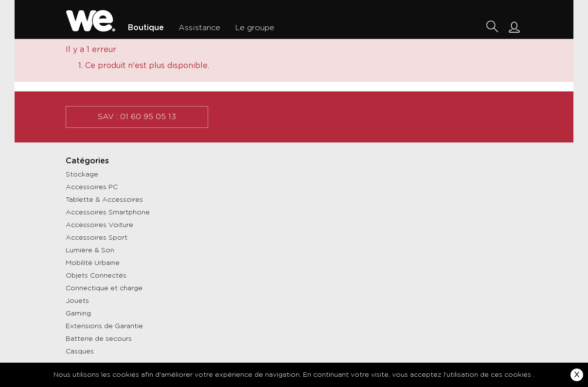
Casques (80, 352)
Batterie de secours (99, 339)
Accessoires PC (92, 187)
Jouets (77, 301)
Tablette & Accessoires (104, 200)
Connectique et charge (104, 288)
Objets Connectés (96, 276)
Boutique (146, 28)
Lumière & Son (90, 250)
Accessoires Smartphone (108, 212)
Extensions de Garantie (104, 326)
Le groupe (255, 28)
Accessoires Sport (97, 238)
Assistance (199, 28)
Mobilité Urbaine (93, 263)
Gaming (78, 314)
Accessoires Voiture (99, 225)
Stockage (82, 175)
